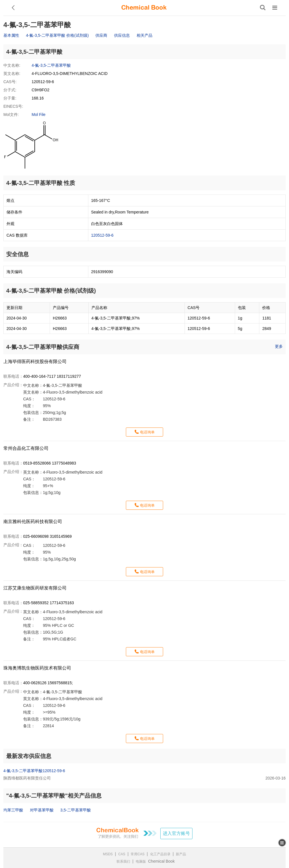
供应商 (101, 35)
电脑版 (141, 861)
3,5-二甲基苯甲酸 (76, 810)
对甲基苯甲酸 (42, 810)
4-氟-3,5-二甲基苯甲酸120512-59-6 (34, 771)
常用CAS (138, 854)
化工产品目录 (160, 854)
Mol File (39, 115)
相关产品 (144, 35)
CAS (122, 854)
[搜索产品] (263, 8)
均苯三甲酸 (13, 810)
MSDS (108, 854)
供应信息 (122, 35)
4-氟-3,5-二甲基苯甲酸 (51, 65)
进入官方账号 (176, 833)
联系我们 (123, 861)
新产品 (181, 854)
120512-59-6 (102, 235)
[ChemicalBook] (144, 8)
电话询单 (147, 432)
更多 (279, 346)
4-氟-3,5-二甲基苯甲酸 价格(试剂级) (57, 35)
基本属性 (11, 35)
